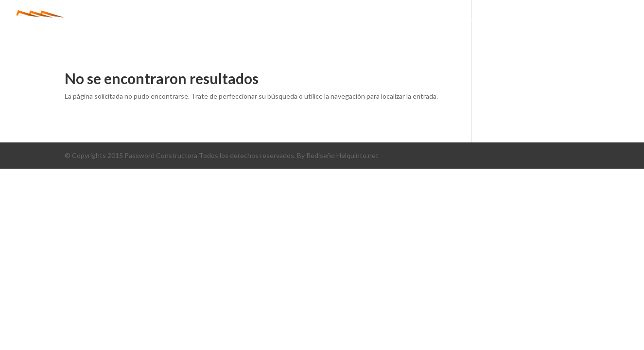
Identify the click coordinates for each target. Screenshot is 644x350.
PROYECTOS (411, 22)
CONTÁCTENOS (582, 22)
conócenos (355, 22)
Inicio (308, 22)
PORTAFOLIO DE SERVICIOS (494, 22)
